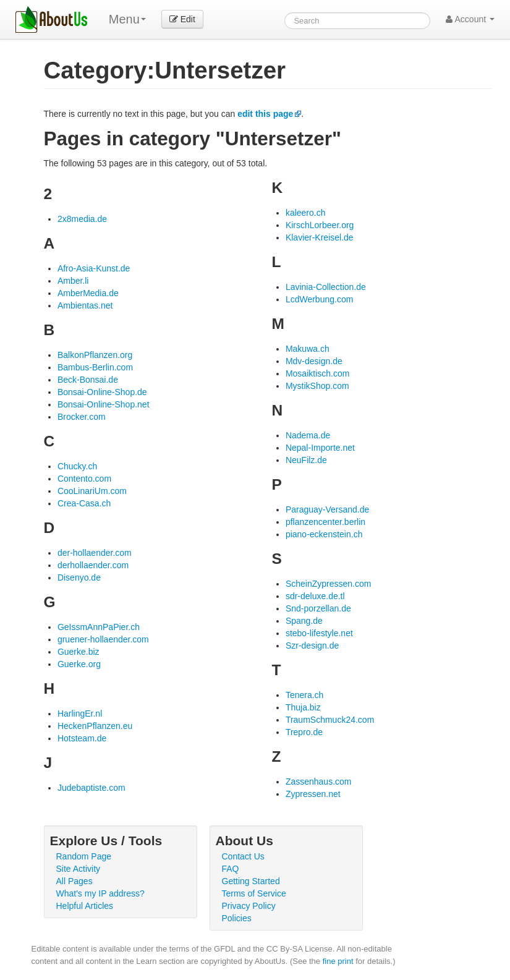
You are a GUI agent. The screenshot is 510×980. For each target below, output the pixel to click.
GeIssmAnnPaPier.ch (99, 627)
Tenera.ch (304, 695)
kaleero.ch (306, 213)
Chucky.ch (77, 466)
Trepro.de (304, 732)
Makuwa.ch (308, 349)
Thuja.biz (303, 707)
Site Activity (79, 869)
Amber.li (73, 281)
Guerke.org (79, 664)
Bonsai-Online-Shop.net (104, 404)
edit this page (265, 114)
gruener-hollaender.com (103, 639)
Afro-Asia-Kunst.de (94, 268)
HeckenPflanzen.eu (95, 726)
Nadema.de (308, 435)
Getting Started (251, 881)
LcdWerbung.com (319, 299)
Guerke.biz (79, 652)
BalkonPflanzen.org (95, 355)
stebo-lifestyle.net (319, 633)
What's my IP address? (100, 893)
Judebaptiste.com (91, 788)
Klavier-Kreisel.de (320, 237)
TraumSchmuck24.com (330, 720)
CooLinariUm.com (92, 491)
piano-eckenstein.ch (324, 534)
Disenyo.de (79, 577)
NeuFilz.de (306, 460)
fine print (338, 961)
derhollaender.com (93, 565)
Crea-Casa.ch (84, 503)
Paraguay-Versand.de (327, 509)
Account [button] (470, 19)
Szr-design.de (312, 646)
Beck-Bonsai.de (88, 380)
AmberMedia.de (88, 293)
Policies (237, 918)
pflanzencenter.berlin (325, 522)
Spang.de (304, 621)
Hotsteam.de (82, 738)
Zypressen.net (313, 794)
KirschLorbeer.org (320, 225)
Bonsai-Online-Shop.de (102, 392)
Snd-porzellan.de (318, 608)
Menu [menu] (127, 19)
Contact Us (243, 856)
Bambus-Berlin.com (95, 367)
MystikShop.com (317, 386)
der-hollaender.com (95, 553)
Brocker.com (82, 417)
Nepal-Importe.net (320, 448)
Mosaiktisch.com (317, 373)
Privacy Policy (249, 906)
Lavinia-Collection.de (326, 287)
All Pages (74, 881)
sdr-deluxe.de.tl (315, 596)
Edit (182, 19)
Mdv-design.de (314, 361)
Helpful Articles (85, 906)
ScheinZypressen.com (329, 584)
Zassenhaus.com (319, 782)
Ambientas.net (85, 305)
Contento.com (84, 479)
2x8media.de (82, 219)
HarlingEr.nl (80, 714)
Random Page (84, 856)
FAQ (231, 869)
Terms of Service (254, 893)
